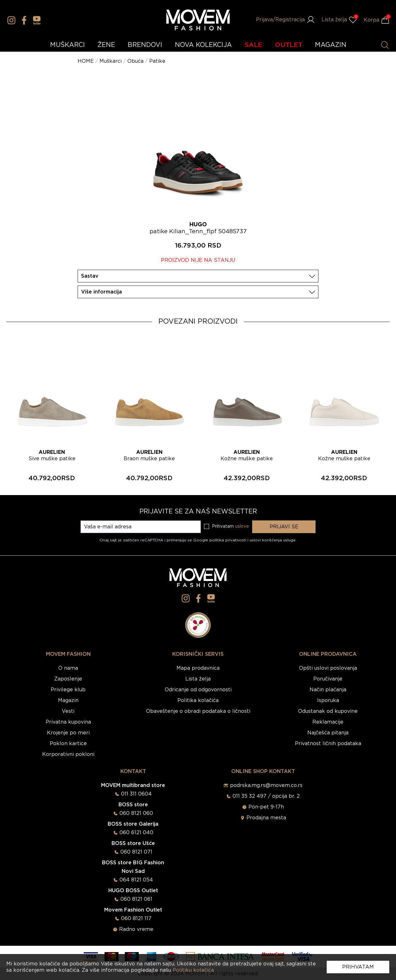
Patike (157, 61)
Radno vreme (136, 929)
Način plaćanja (328, 690)
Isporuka (328, 700)
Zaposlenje (68, 679)
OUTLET (289, 45)
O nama (68, 668)
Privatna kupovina (68, 722)
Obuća (135, 61)
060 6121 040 (136, 833)
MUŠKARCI (67, 45)
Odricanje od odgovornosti (198, 690)
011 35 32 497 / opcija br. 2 (266, 796)
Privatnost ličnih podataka (328, 744)
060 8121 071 (136, 852)
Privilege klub (68, 690)
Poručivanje (328, 679)
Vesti (68, 711)
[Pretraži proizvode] (385, 45)
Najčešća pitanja (328, 733)
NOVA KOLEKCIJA (203, 45)
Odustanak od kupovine (328, 711)
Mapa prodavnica (198, 668)
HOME (86, 61)
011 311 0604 (136, 794)
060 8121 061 (136, 899)
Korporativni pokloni (68, 754)
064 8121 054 (136, 880)
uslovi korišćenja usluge (273, 540)
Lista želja (198, 679)
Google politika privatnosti (220, 540)
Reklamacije (328, 722)
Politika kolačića (198, 700)
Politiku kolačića (193, 970)
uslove (242, 526)
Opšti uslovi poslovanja (328, 668)
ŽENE (106, 45)
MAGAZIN (331, 45)
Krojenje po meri (68, 733)
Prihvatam (358, 967)
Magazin (68, 700)
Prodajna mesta (266, 818)
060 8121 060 (136, 813)
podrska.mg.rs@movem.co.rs (266, 785)
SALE (253, 45)
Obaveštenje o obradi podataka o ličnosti (198, 711)
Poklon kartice (68, 744)
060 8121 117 (136, 919)
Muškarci (111, 61)
